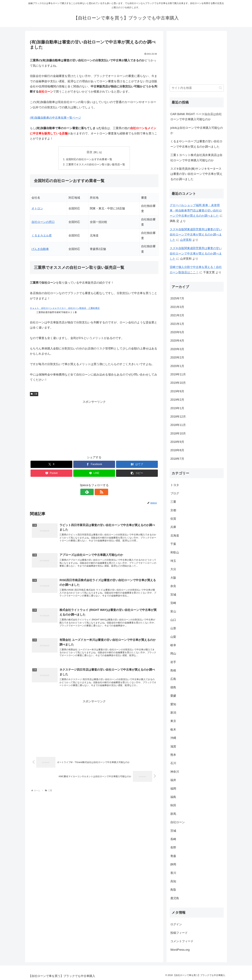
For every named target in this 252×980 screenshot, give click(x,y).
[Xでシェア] (51, 464)
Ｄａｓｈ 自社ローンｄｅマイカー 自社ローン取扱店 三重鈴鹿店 (65, 308)
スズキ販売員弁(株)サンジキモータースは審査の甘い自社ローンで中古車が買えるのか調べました (196, 174)
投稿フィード (179, 933)
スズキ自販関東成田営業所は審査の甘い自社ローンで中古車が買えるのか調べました (196, 235)
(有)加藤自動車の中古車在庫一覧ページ (55, 118)
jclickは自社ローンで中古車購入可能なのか (197, 130)
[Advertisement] (94, 427)
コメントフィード (182, 941)
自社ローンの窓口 (43, 222)
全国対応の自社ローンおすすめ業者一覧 (89, 159)
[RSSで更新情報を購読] (98, 492)
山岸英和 (186, 240)
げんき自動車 (40, 249)
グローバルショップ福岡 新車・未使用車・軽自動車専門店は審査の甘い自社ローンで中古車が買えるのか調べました (196, 210)
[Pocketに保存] (51, 473)
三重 (34, 394)
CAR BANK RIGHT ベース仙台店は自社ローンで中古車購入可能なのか (196, 117)
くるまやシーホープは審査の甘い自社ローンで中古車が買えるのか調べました (196, 144)
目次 (90, 152)
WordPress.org (180, 950)
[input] (197, 88)
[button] (137, 473)
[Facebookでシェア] (94, 464)
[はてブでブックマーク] (137, 464)
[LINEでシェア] (94, 473)
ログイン (176, 924)
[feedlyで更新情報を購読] (90, 492)
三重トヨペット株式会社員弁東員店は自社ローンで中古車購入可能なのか (196, 158)
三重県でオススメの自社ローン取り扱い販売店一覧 (95, 165)
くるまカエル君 (42, 236)
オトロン (37, 209)
